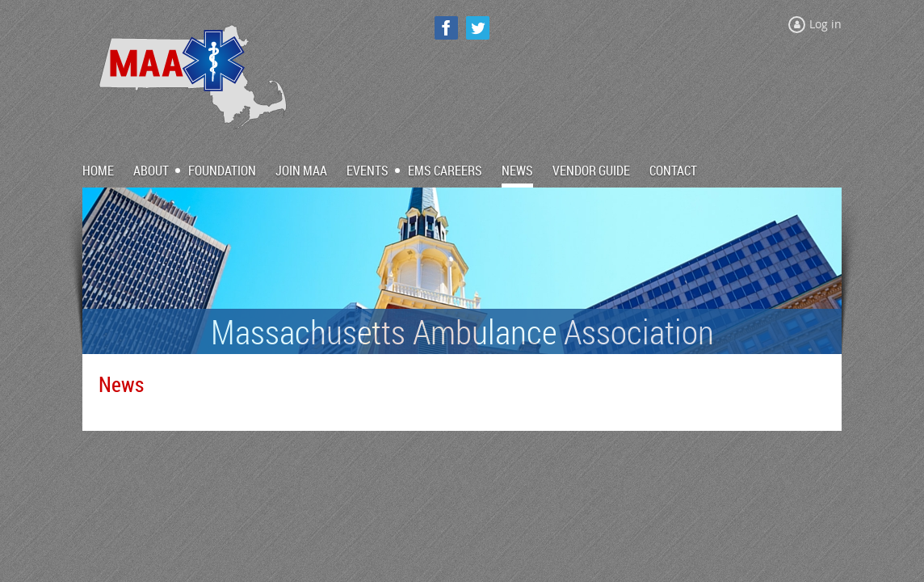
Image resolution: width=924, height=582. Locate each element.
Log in (825, 24)
